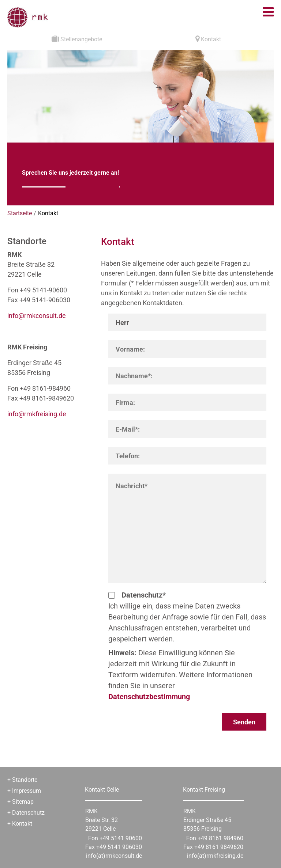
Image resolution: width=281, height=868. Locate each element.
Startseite (20, 213)
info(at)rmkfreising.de (215, 856)
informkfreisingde (37, 414)
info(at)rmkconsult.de (114, 856)
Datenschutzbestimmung (149, 697)
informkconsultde (37, 316)
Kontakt (48, 213)
